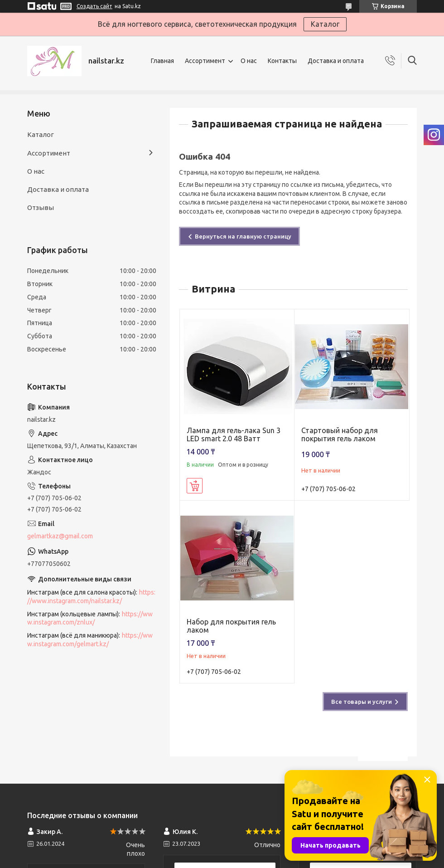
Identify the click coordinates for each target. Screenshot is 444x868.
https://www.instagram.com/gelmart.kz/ (90, 640)
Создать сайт (94, 6)
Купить (195, 486)
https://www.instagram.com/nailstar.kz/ (91, 597)
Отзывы (41, 207)
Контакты (282, 61)
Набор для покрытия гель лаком (231, 626)
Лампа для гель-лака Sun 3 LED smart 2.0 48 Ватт (234, 434)
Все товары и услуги (362, 702)
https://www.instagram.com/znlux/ (90, 618)
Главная (162, 61)
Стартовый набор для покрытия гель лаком (340, 434)
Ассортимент (205, 61)
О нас (249, 61)
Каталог (325, 24)
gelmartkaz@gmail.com (60, 536)
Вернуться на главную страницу (243, 236)
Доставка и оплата (336, 61)
